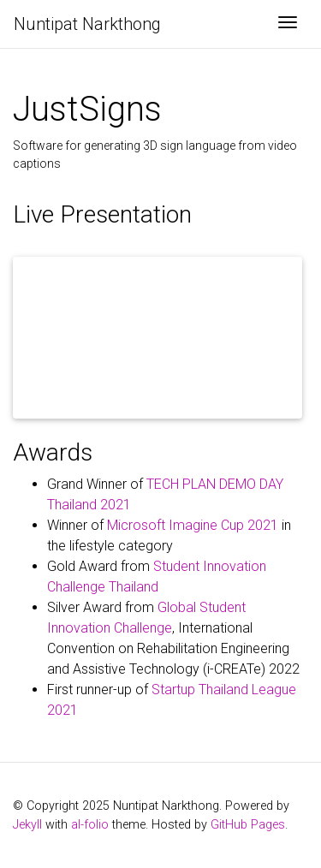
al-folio (90, 825)
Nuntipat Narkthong (87, 24)
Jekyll (27, 825)
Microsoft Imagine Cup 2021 (193, 525)
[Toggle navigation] (288, 24)
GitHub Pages (248, 825)
